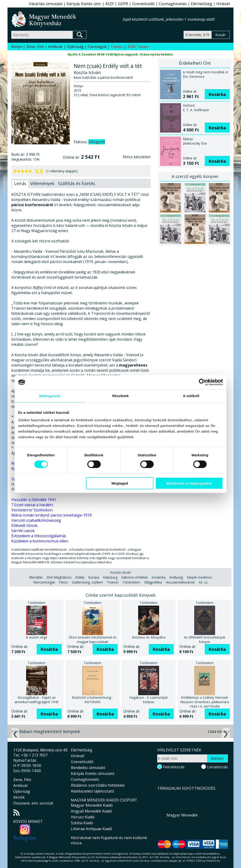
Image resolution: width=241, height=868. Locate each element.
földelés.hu (213, 861)
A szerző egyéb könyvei (195, 176)
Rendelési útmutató (88, 768)
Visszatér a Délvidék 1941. (34, 500)
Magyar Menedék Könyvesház (67, 19)
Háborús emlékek (135, 577)
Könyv (17, 47)
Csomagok (97, 47)
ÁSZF (110, 4)
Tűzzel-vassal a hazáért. (32, 505)
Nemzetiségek (44, 582)
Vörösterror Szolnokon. (32, 510)
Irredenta (159, 577)
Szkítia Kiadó (82, 823)
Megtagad (120, 483)
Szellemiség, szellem (87, 582)
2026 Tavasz (138, 47)
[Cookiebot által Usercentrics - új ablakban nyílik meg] (202, 382)
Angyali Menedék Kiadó (91, 811)
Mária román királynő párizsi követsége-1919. (52, 515)
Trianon (113, 582)
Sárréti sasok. (23, 531)
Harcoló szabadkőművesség (36, 520)
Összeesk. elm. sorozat (33, 803)
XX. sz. (203, 582)
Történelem (131, 582)
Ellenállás (36, 577)
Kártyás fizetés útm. (84, 4)
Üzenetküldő (143, 4)
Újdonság (75, 47)
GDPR (123, 4)
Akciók (19, 797)
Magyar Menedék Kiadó (92, 805)
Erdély (80, 577)
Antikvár (55, 47)
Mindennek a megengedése (189, 483)
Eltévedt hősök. (25, 525)
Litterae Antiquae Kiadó (92, 829)
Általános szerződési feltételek (98, 785)
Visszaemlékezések (180, 582)
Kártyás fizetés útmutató (93, 773)
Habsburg (110, 577)
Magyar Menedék (182, 815)
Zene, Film (35, 47)
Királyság (176, 577)
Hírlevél (223, 4)
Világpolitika (153, 582)
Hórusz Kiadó (83, 817)
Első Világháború (59, 577)
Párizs (63, 582)
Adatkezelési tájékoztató (92, 791)
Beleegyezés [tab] (50, 396)
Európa (94, 577)
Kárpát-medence (199, 577)
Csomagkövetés (173, 4)
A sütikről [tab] (191, 396)
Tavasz (117, 47)
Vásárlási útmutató (46, 4)
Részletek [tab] (120, 396)
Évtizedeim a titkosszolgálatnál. (39, 536)
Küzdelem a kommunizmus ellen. (40, 541)
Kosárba (217, 94)
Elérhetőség (202, 4)
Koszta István (120, 572)
